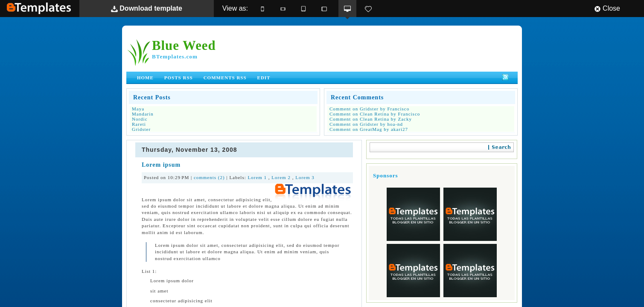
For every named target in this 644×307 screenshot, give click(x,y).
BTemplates (39, 8)
